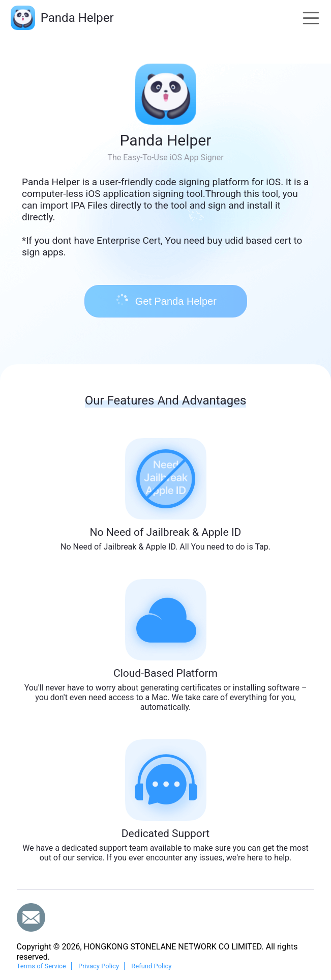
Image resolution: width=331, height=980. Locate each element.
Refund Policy (151, 966)
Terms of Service (41, 966)
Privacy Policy (99, 966)
